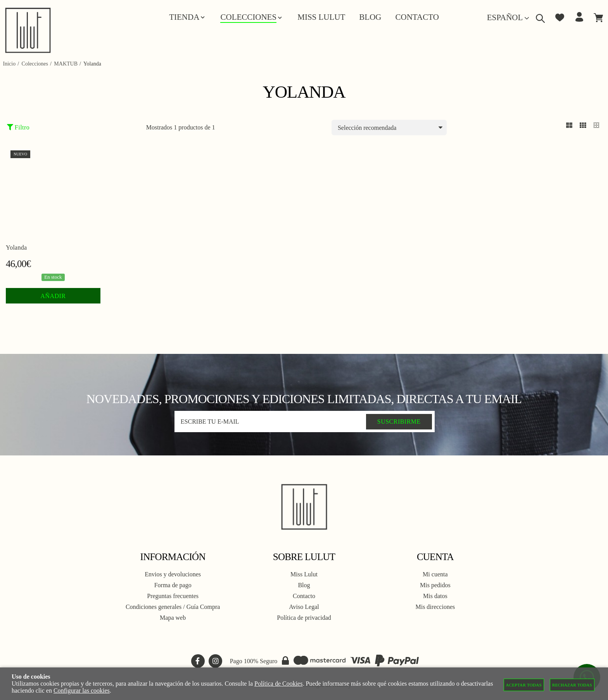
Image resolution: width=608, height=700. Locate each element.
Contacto (304, 596)
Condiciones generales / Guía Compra (173, 607)
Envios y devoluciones (173, 574)
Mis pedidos (435, 585)
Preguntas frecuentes (173, 596)
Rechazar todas (572, 685)
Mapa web (173, 618)
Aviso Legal (304, 607)
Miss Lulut (304, 574)
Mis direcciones (435, 607)
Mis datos (435, 596)
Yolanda (16, 247)
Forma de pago (173, 585)
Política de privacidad (304, 618)
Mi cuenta (435, 574)
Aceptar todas (524, 685)
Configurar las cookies (82, 691)
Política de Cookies (278, 684)
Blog (304, 585)
